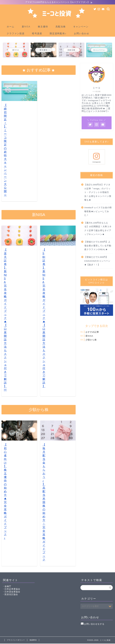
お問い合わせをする (93, 624)
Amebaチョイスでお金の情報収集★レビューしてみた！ (98, 212)
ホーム (11, 27)
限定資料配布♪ (58, 34)
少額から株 (91, 340)
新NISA (26, 27)
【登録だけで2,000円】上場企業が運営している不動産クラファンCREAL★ (98, 246)
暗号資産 (37, 34)
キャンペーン (81, 27)
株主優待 (43, 27)
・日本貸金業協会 (11, 592)
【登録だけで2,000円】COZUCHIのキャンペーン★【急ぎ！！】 (97, 261)
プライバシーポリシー (16, 640)
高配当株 (61, 27)
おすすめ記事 (92, 332)
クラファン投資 (16, 34)
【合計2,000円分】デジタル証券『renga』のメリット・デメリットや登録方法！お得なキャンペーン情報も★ (98, 193)
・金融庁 (7, 587)
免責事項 (33, 640)
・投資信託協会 (10, 595)
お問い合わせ (82, 34)
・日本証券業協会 (11, 589)
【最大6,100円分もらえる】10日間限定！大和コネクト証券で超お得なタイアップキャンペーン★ (98, 229)
